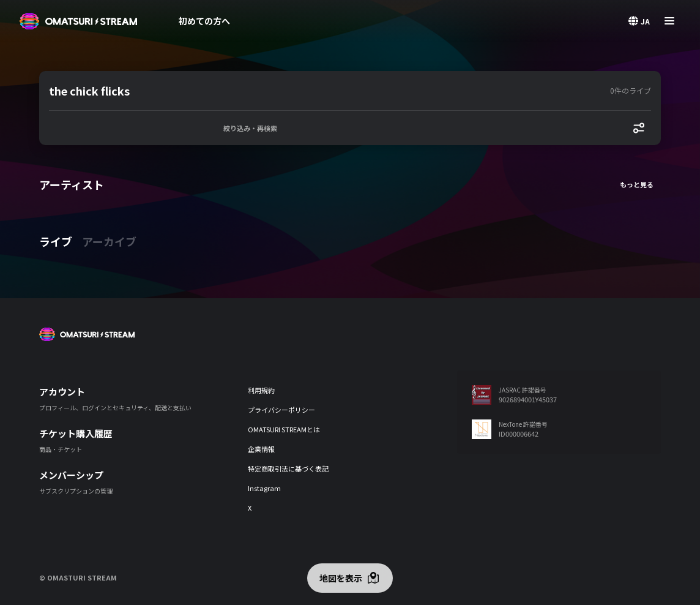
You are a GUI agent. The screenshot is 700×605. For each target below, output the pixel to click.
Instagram (264, 488)
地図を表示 (341, 578)
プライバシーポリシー (281, 410)
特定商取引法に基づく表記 (288, 468)
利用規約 (261, 390)
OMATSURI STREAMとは (284, 429)
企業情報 (261, 449)
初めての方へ (204, 21)
